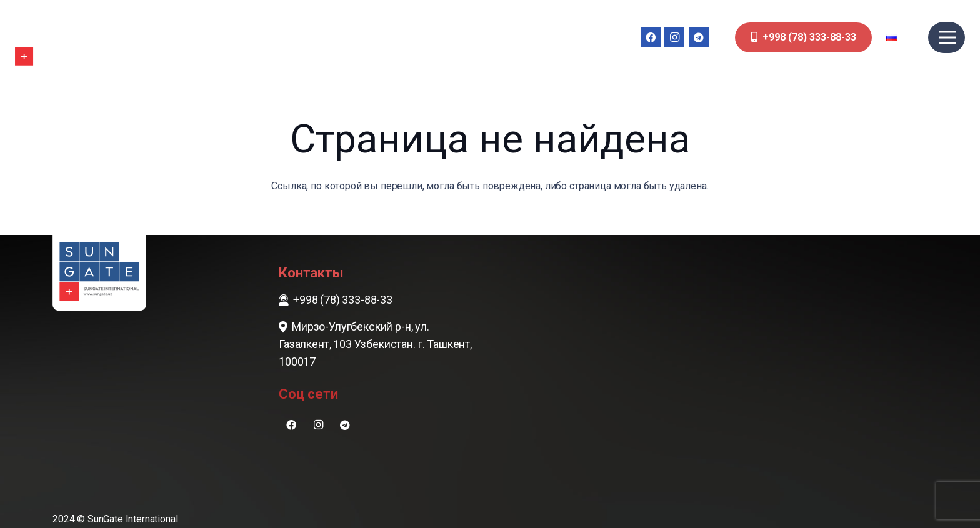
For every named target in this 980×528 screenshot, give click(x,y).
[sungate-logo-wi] (52, 37)
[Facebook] (651, 37)
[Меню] (947, 37)
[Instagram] (674, 37)
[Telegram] (699, 37)
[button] (900, 37)
